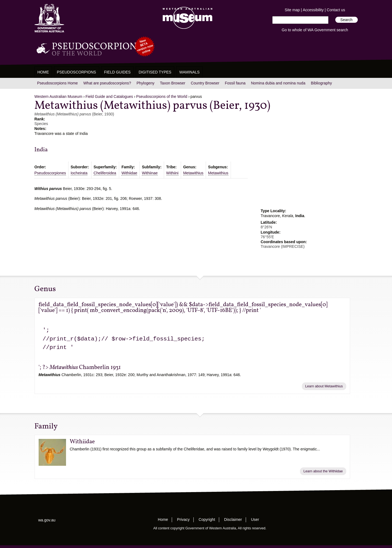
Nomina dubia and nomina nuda (278, 83)
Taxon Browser (173, 83)
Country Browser (205, 83)
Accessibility (313, 10)
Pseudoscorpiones (50, 173)
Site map (292, 10)
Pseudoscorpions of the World (162, 96)
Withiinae (150, 173)
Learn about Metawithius (324, 386)
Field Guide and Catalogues (109, 96)
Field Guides (117, 72)
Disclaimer (233, 519)
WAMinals (189, 72)
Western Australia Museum (49, 18)
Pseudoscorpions (77, 72)
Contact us (336, 10)
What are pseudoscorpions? (107, 83)
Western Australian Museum (186, 18)
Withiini (172, 173)
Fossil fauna (235, 83)
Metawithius (193, 173)
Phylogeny (145, 83)
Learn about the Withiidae (323, 471)
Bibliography (321, 83)
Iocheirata (79, 173)
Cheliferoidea (105, 173)
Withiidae (129, 173)
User (255, 519)
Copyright (207, 519)
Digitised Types (155, 72)
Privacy (183, 519)
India (41, 150)
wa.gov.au (47, 520)
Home (43, 72)
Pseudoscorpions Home (58, 83)
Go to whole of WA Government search (315, 30)
